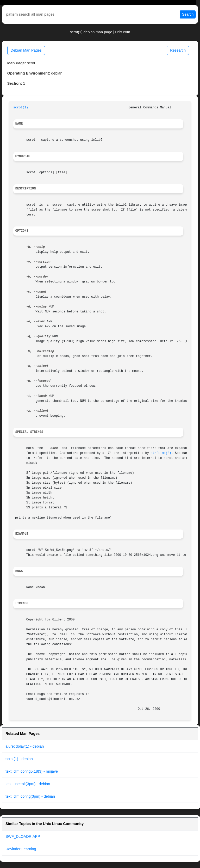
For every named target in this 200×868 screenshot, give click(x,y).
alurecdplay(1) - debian (25, 746)
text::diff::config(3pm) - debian (30, 796)
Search (188, 14)
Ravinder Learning (21, 849)
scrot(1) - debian (19, 759)
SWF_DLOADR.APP (23, 836)
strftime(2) (161, 453)
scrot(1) (21, 108)
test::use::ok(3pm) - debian (28, 784)
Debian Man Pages (26, 50)
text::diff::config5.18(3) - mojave (32, 771)
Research (178, 50)
